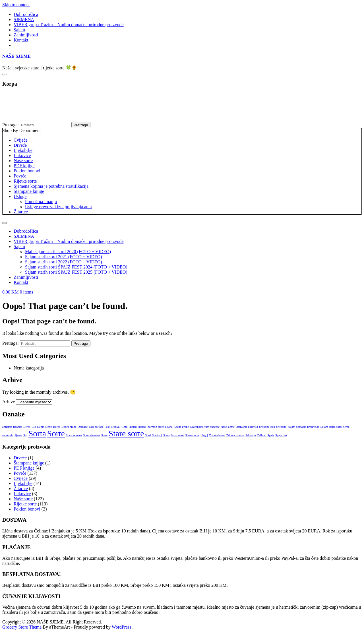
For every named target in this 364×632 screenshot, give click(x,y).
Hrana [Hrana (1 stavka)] (169, 427)
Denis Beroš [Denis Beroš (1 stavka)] (53, 427)
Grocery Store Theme (22, 627)
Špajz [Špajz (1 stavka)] (271, 435)
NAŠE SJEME (16, 56)
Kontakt (21, 40)
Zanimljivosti (26, 35)
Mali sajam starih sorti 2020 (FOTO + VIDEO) (68, 252)
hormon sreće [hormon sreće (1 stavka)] (156, 427)
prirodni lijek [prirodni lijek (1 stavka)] (267, 427)
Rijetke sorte (25, 181)
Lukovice (22, 155)
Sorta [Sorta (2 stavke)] (37, 433)
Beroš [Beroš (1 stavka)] (27, 427)
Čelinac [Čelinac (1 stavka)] (262, 435)
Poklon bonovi (27, 171)
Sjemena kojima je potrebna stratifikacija (51, 186)
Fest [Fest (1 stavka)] (107, 427)
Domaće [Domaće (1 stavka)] (83, 427)
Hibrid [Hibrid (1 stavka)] (133, 427)
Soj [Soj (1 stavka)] (25, 435)
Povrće (20, 176)
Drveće (20, 145)
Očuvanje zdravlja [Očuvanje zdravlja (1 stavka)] (247, 427)
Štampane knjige (29, 191)
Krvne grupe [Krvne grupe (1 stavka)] (181, 427)
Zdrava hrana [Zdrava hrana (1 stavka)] (217, 435)
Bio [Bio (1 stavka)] (34, 427)
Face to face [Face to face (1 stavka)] (96, 427)
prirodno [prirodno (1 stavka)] (281, 427)
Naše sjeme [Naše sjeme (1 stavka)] (228, 427)
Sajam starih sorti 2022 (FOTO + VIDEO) (64, 262)
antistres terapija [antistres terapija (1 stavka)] (12, 427)
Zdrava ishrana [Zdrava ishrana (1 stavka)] (235, 435)
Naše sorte (23, 161)
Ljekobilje (23, 150)
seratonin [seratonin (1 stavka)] (8, 435)
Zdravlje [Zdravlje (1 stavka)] (251, 435)
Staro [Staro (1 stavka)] (167, 435)
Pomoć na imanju (41, 202)
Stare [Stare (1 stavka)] (104, 435)
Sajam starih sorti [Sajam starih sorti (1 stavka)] (331, 427)
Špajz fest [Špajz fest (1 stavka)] (281, 435)
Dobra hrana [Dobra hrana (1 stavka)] (69, 427)
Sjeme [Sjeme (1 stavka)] (18, 435)
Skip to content (16, 5)
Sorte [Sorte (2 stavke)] (56, 433)
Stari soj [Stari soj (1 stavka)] (157, 435)
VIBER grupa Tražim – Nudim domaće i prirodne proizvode (69, 25)
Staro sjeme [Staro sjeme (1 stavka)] (192, 435)
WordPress (122, 627)
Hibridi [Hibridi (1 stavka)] (142, 427)
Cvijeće (21, 140)
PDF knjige (24, 166)
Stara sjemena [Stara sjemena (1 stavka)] (91, 435)
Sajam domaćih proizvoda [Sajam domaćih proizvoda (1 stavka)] (304, 427)
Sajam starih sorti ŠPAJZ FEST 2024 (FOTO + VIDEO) (76, 267)
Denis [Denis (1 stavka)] (41, 427)
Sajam (19, 30)
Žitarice (21, 212)
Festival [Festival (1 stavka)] (115, 427)
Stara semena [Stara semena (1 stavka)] (74, 435)
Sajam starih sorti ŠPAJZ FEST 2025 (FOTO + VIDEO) (76, 272)
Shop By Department (182, 171)
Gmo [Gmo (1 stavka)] (124, 427)
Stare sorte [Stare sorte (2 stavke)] (126, 433)
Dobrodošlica (26, 14)
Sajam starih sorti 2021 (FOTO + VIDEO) (64, 257)
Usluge (20, 196)
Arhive (9, 402)
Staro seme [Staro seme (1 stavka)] (177, 435)
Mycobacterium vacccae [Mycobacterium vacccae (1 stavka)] (205, 427)
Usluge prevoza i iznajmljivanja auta (58, 207)
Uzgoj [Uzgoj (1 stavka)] (204, 435)
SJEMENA (24, 19)
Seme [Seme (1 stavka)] (346, 427)
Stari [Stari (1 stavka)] (148, 435)
